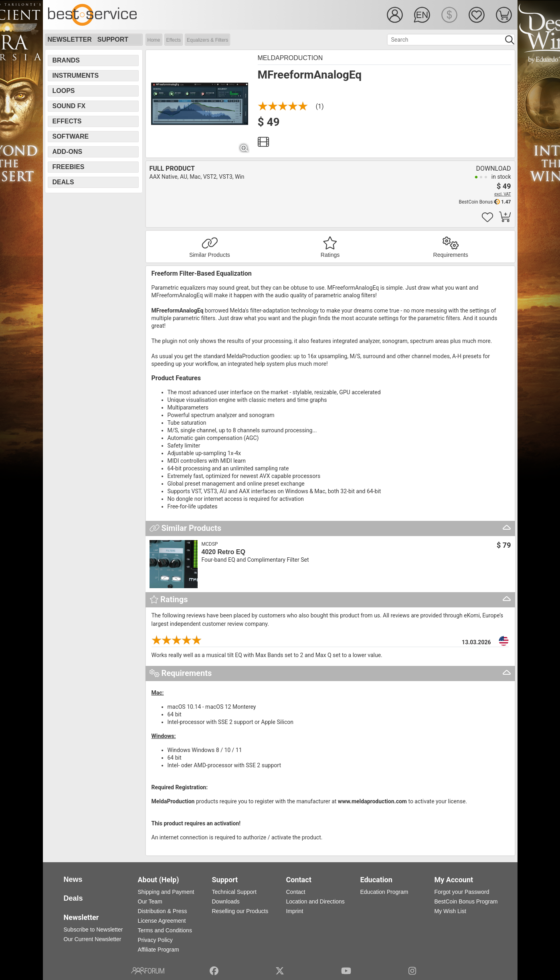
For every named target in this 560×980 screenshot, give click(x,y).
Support (113, 39)
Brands (66, 60)
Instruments (76, 76)
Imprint (295, 911)
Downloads (226, 901)
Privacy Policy (155, 940)
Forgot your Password (462, 892)
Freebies (69, 167)
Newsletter (70, 39)
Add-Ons (68, 152)
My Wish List (450, 911)
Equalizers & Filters (207, 40)
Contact (296, 892)
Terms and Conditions (165, 930)
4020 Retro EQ (223, 552)
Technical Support (234, 892)
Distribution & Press (163, 911)
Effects (174, 40)
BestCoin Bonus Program (466, 901)
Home (154, 40)
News (73, 879)
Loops (64, 91)
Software (71, 136)
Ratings (330, 255)
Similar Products (210, 255)
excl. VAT (502, 194)
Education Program (384, 892)
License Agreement (162, 921)
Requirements (451, 255)
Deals (63, 182)
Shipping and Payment (166, 892)
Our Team (150, 901)
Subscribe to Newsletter (93, 930)
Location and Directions (315, 901)
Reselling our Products (240, 911)
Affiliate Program (159, 950)
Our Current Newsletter (93, 939)
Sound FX (69, 106)
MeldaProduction (290, 58)
